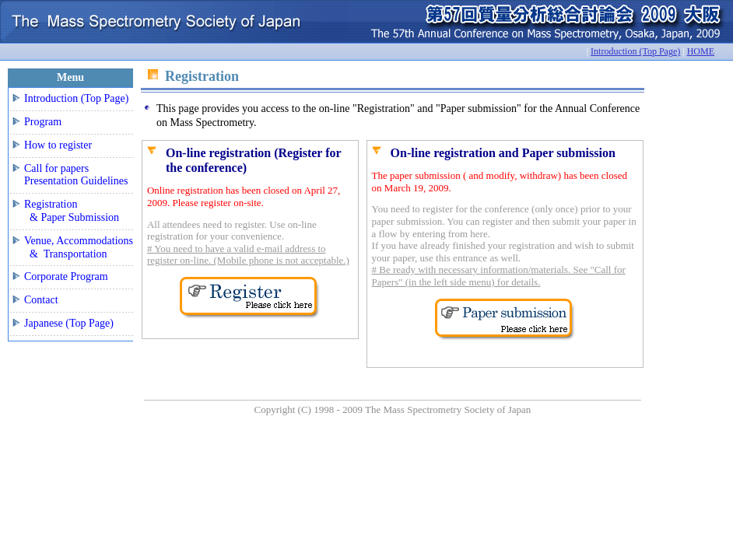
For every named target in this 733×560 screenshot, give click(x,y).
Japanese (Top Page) (69, 323)
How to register (58, 145)
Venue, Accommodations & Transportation (79, 247)
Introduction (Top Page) (635, 51)
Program (43, 122)
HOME (701, 51)
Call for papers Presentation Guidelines (76, 175)
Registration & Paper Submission (72, 211)
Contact (41, 300)
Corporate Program (66, 276)
